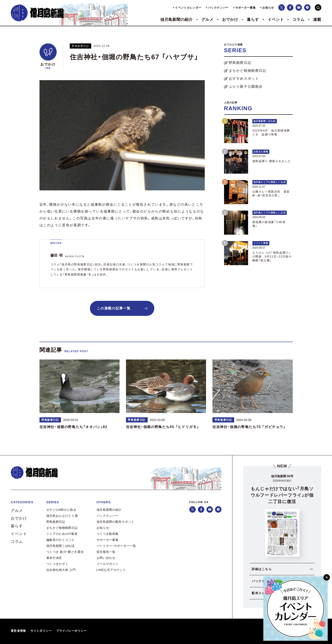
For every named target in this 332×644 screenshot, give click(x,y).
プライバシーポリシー (72, 631)
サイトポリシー (41, 631)
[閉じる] (327, 577)
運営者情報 (18, 631)
